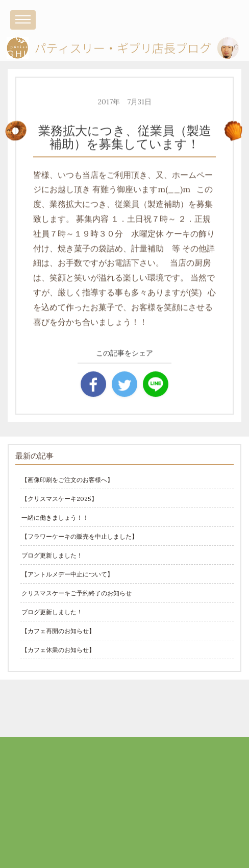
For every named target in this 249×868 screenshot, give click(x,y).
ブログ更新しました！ (52, 555)
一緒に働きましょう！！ (55, 517)
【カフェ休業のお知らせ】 (58, 650)
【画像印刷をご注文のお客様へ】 (67, 480)
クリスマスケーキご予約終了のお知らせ (77, 593)
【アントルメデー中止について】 (67, 574)
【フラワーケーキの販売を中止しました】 (80, 536)
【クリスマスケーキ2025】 (59, 499)
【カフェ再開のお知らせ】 (58, 631)
